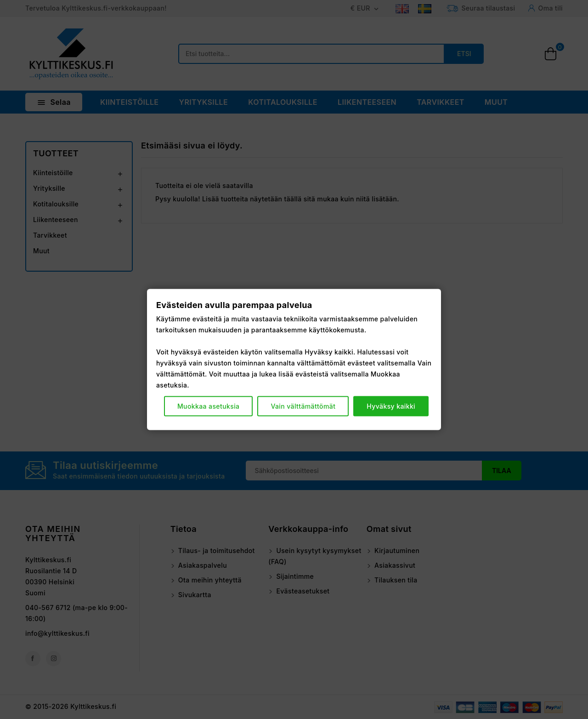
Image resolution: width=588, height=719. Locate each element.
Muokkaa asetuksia (209, 406)
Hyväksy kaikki (391, 406)
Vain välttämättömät (303, 406)
